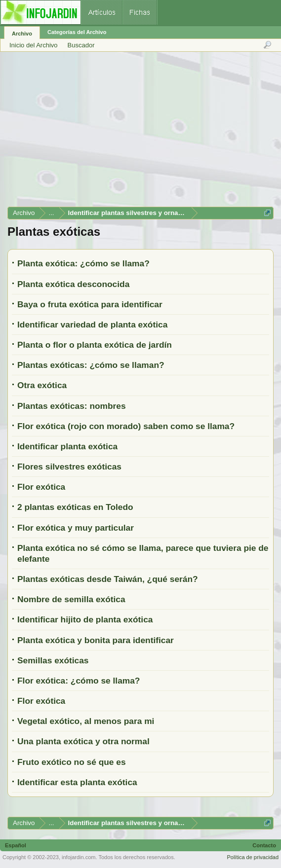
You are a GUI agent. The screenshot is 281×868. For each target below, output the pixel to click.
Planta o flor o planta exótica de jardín (95, 345)
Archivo (22, 34)
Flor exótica (41, 487)
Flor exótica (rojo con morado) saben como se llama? (126, 426)
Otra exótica (42, 385)
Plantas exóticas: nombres (72, 406)
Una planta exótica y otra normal (83, 741)
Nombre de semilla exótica (71, 599)
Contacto (264, 845)
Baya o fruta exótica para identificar (90, 304)
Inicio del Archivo (34, 45)
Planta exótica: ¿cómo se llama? (83, 263)
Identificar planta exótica (67, 446)
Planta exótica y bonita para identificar (96, 640)
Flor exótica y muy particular (76, 528)
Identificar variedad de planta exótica (92, 325)
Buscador (81, 45)
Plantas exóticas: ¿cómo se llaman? (91, 365)
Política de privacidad (253, 857)
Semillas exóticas (53, 660)
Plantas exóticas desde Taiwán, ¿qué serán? (108, 579)
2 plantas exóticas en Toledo (75, 507)
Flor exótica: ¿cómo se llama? (79, 681)
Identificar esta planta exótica (77, 782)
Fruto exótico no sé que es (72, 762)
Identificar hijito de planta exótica (85, 619)
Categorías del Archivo (77, 32)
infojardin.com (79, 857)
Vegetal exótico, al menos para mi (86, 721)
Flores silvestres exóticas (69, 467)
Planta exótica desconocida (73, 284)
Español (16, 845)
